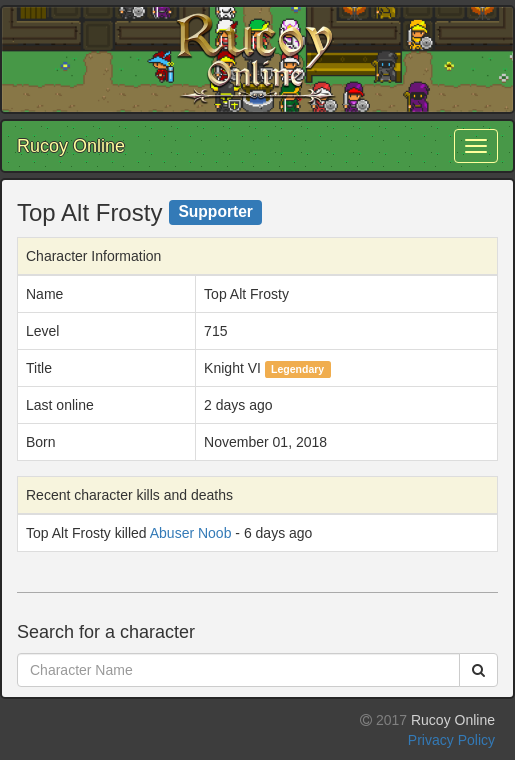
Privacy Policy (451, 740)
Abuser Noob (191, 533)
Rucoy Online (71, 146)
